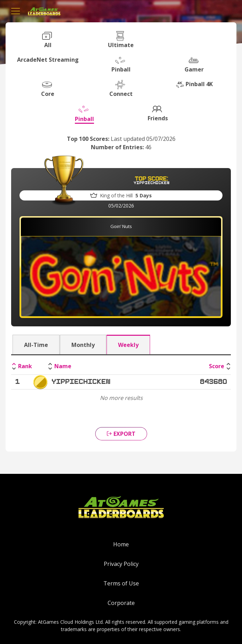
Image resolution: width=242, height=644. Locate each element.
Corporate (121, 603)
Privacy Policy (121, 564)
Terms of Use (121, 583)
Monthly (83, 345)
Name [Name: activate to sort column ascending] (63, 366)
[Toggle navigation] (16, 11)
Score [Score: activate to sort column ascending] (217, 366)
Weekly (128, 345)
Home (121, 544)
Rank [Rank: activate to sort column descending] (25, 366)
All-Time (36, 345)
